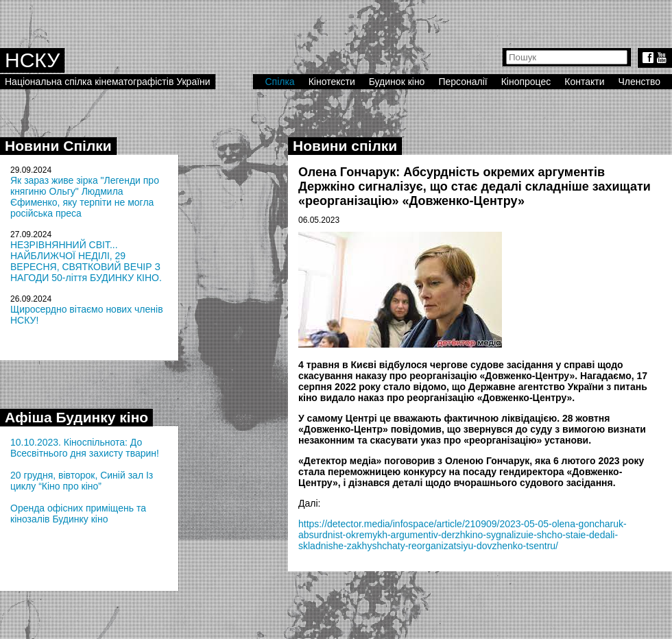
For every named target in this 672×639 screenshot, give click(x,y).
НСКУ (32, 60)
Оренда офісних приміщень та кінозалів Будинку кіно (78, 514)
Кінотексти (332, 82)
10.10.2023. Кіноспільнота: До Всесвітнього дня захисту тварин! (85, 448)
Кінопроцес (526, 82)
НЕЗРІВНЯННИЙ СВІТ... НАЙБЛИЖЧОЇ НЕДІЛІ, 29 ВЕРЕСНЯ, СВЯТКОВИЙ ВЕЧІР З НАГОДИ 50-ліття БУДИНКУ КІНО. (86, 261)
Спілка (279, 82)
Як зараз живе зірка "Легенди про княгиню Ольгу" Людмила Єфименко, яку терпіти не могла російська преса (85, 197)
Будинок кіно (397, 82)
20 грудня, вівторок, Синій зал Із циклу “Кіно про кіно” (82, 481)
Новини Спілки (58, 146)
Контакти (584, 82)
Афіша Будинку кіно (76, 417)
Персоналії (463, 82)
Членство (640, 82)
